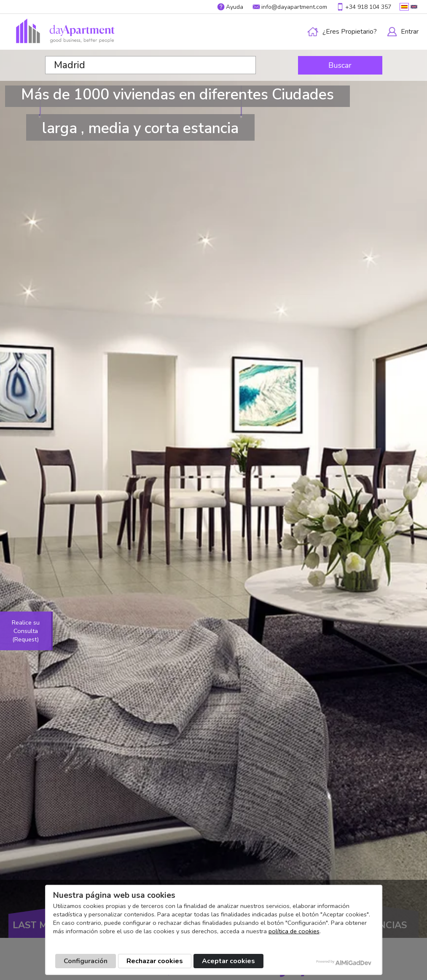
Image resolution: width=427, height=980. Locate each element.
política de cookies (294, 931)
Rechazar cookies (155, 961)
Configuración (86, 961)
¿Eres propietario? (350, 32)
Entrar (410, 32)
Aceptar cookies (228, 961)
